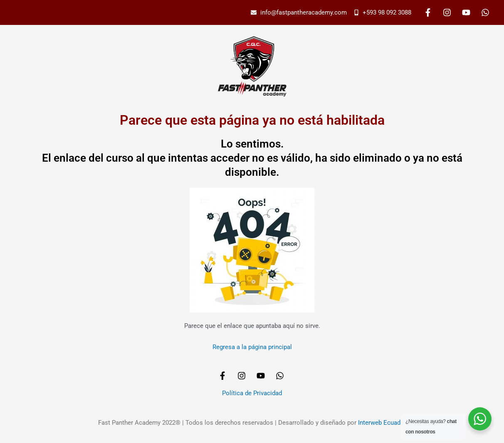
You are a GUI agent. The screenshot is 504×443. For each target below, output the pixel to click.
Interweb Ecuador (382, 423)
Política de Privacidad (252, 393)
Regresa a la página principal (252, 347)
